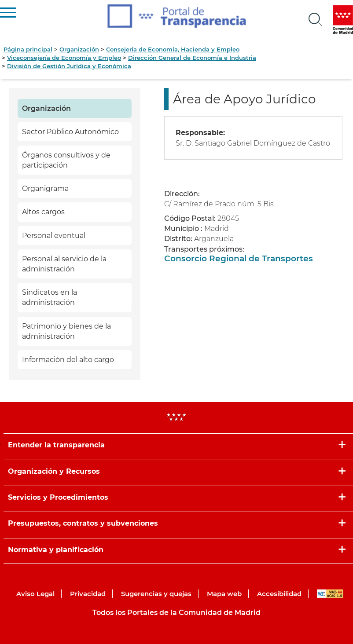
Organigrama (45, 188)
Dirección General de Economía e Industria (192, 58)
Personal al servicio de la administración (64, 264)
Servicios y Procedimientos (58, 497)
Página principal (28, 49)
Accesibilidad (279, 594)
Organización (79, 49)
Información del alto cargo (68, 360)
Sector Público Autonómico (70, 132)
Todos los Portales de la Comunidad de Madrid (176, 613)
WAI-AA (330, 594)
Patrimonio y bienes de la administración (66, 331)
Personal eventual (54, 236)
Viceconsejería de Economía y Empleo (64, 58)
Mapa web (224, 594)
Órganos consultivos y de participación (66, 160)
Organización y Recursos (54, 471)
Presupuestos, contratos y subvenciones (83, 523)
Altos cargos (43, 212)
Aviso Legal (35, 594)
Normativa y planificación (56, 550)
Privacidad (88, 594)
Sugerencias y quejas (156, 594)
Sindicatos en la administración (50, 297)
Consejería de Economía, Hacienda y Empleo (173, 49)
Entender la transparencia (56, 445)
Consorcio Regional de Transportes (239, 258)
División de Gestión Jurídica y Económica (69, 66)
